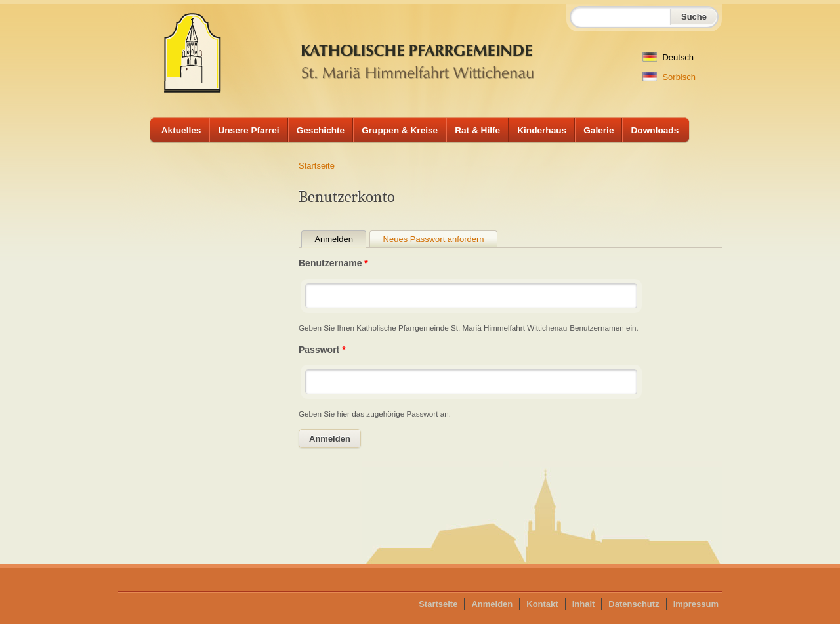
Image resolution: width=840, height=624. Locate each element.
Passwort (322, 350)
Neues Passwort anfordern (434, 239)
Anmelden (340, 239)
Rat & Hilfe (477, 130)
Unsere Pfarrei (248, 130)
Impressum (696, 604)
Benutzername (333, 263)
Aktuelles (181, 130)
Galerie (598, 130)
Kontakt (542, 604)
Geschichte (321, 130)
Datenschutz (634, 604)
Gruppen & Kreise (400, 130)
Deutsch (668, 57)
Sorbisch (669, 77)
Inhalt (584, 604)
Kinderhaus (542, 130)
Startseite (317, 166)
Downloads (655, 130)
